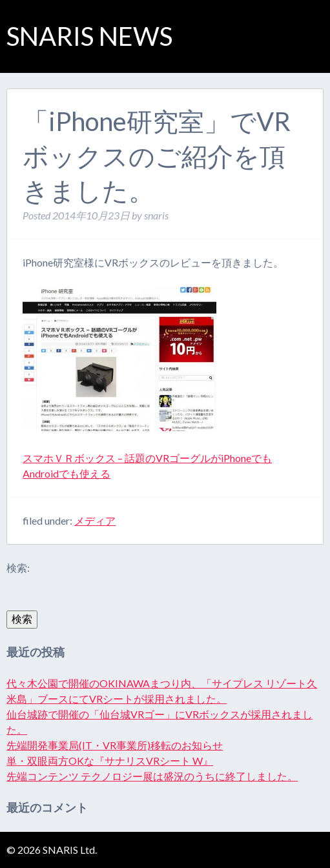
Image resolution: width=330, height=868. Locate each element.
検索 (22, 619)
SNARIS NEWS (89, 36)
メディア (95, 520)
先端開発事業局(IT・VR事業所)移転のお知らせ (115, 745)
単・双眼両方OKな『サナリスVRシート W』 (110, 761)
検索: (18, 568)
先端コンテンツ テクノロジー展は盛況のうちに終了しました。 (152, 776)
